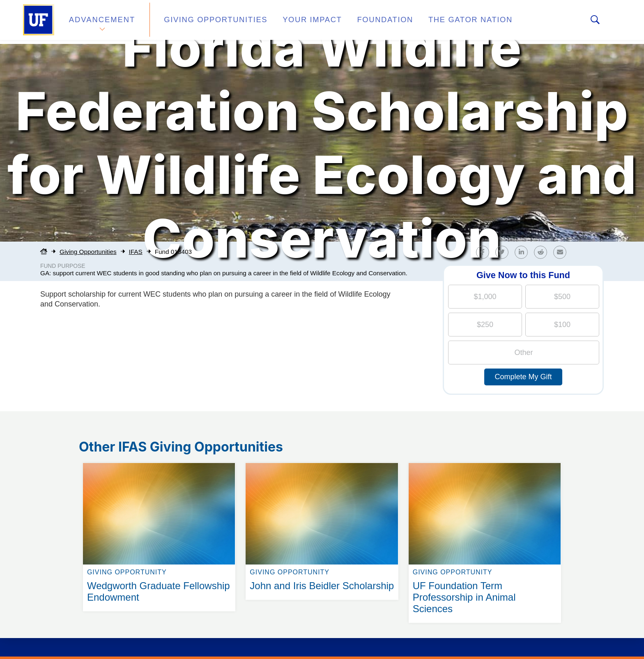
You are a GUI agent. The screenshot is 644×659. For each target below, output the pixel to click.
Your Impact (292, 22)
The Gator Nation (434, 22)
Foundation (357, 22)
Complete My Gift (523, 377)
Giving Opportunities (205, 22)
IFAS (136, 252)
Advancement (102, 22)
